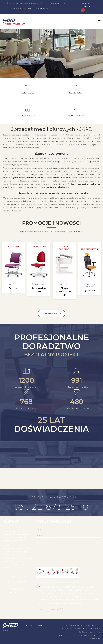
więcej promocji (52, 314)
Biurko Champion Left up (64, 292)
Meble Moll (15, 284)
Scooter (13, 288)
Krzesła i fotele (76, 93)
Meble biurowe (27, 93)
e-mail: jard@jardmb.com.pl (17, 598)
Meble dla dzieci (27, 115)
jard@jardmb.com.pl (40, 8)
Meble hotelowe (76, 115)
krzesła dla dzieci (40, 181)
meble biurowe (52, 66)
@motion (90, 291)
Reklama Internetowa (90, 632)
